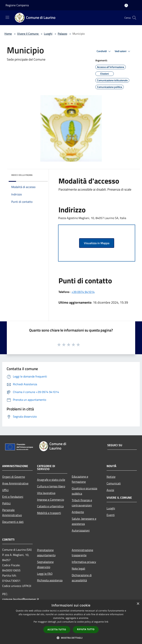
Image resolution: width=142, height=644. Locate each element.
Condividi (104, 51)
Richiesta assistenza (50, 580)
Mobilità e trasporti (49, 513)
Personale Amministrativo (12, 513)
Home (8, 34)
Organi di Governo (14, 477)
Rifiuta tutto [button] (86, 629)
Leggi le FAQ (45, 574)
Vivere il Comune (28, 34)
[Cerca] (134, 18)
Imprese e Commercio (51, 500)
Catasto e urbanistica (50, 506)
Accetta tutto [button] (57, 630)
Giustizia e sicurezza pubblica (84, 491)
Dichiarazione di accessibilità (82, 578)
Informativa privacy (84, 562)
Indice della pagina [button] (22, 175)
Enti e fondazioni (13, 497)
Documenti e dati (13, 522)
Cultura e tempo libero (51, 486)
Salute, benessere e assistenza (84, 521)
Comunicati (114, 483)
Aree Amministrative (15, 483)
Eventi (111, 515)
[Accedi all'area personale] (126, 5)
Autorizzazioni (81, 530)
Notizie (111, 477)
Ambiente (78, 512)
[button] (71, 638)
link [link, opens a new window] (106, 622)
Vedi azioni (123, 51)
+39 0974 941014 (83, 292)
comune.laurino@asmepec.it (21, 599)
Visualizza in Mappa (97, 243)
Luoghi (48, 34)
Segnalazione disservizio (45, 564)
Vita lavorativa (46, 493)
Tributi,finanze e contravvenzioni (82, 503)
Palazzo (62, 34)
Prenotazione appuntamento (46, 553)
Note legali (78, 568)
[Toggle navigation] (7, 17)
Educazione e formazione (80, 479)
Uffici (5, 490)
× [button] (138, 604)
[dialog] (71, 622)
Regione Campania (17, 5)
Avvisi (110, 490)
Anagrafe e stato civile (51, 480)
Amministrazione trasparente (82, 553)
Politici (6, 503)
